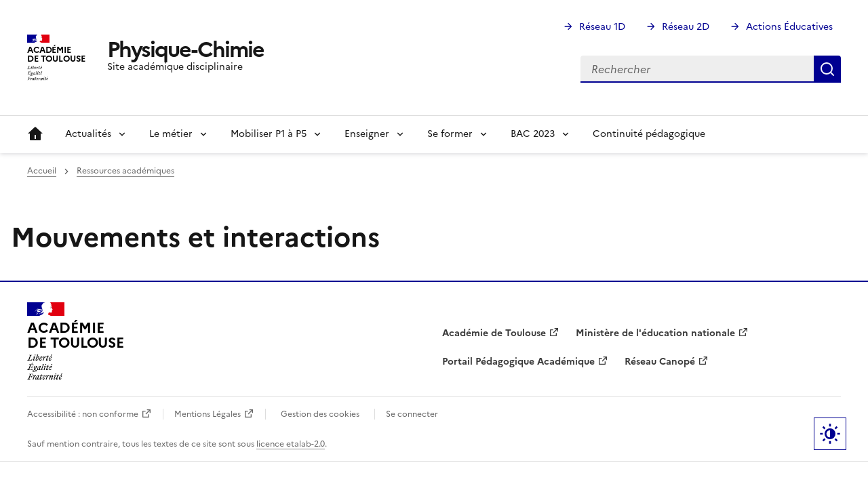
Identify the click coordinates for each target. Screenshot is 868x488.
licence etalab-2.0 (291, 444)
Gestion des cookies (320, 414)
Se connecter (412, 414)
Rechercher (827, 69)
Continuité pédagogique (649, 134)
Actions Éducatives (789, 27)
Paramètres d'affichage (830, 434)
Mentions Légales (208, 414)
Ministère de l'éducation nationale (655, 333)
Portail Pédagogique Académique (518, 362)
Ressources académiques (125, 171)
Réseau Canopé (660, 362)
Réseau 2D (686, 27)
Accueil (35, 134)
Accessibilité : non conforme (83, 414)
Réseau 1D (602, 27)
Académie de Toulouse (494, 333)
